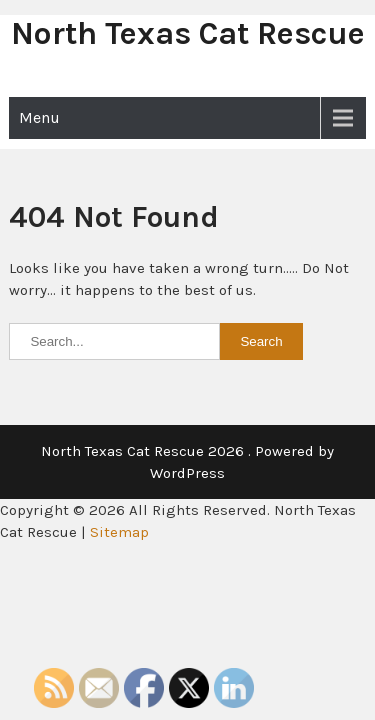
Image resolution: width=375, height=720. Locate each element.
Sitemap (119, 532)
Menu (39, 117)
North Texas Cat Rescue (188, 33)
